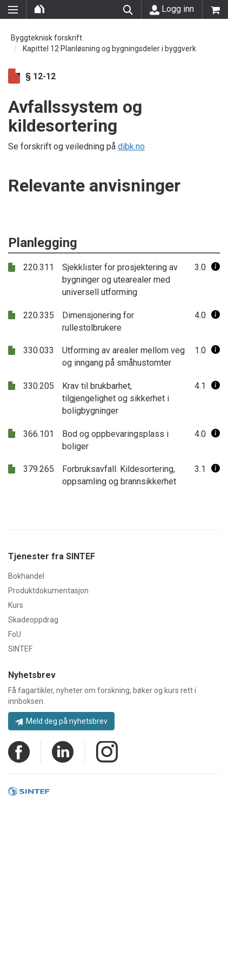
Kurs (16, 605)
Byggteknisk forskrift (46, 38)
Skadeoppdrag (33, 620)
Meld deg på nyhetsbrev (61, 721)
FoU (15, 634)
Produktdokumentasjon (48, 591)
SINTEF (20, 649)
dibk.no (131, 146)
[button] (216, 267)
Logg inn (172, 9)
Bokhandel (26, 576)
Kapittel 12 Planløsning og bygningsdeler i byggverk (109, 49)
